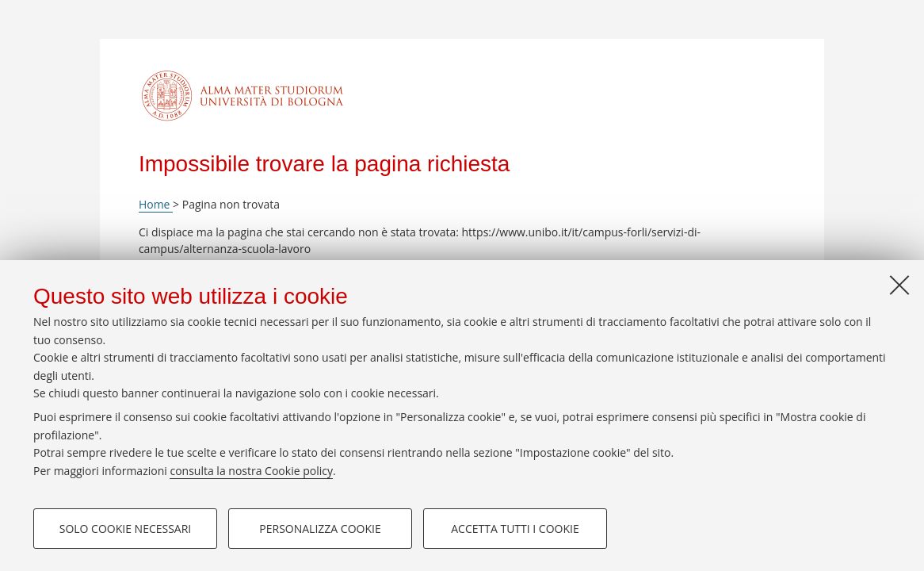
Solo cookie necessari (126, 529)
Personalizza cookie (320, 529)
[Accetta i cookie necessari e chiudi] (899, 285)
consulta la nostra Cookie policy (251, 471)
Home (156, 204)
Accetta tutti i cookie (515, 529)
